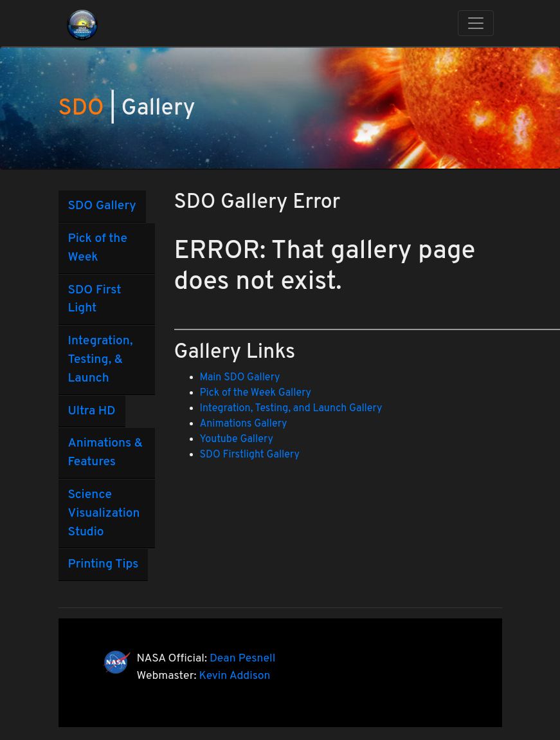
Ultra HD (92, 411)
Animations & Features (105, 453)
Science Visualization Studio (104, 513)
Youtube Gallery (237, 439)
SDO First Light (95, 300)
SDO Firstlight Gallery (250, 455)
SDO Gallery (102, 206)
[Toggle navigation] (476, 23)
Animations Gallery (244, 424)
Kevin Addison (235, 676)
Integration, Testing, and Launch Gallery (291, 409)
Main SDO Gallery (240, 378)
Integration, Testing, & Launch (101, 360)
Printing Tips (104, 564)
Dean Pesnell (242, 659)
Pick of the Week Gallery (256, 393)
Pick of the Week (98, 248)
